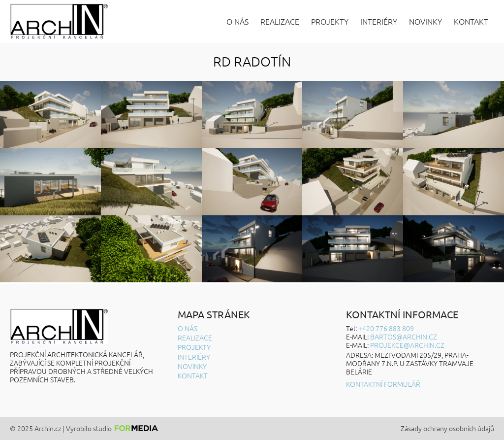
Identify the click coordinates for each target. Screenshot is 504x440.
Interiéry (379, 21)
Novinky (425, 21)
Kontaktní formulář (383, 384)
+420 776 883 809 (386, 328)
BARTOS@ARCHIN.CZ (404, 337)
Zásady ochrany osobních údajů (447, 428)
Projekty (330, 21)
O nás (237, 21)
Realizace (280, 21)
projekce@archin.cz (407, 345)
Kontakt (471, 21)
